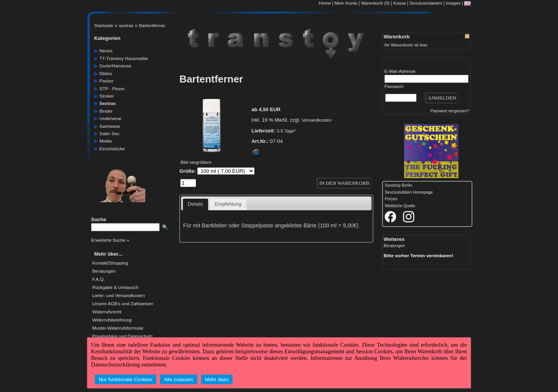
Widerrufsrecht (107, 312)
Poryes (391, 199)
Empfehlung (228, 204)
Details (195, 204)
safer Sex (109, 133)
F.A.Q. (98, 279)
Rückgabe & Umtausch (115, 287)
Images (453, 3)
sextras (126, 25)
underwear (111, 118)
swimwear (110, 126)
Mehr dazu (217, 379)
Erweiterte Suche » (110, 240)
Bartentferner (152, 25)
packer (107, 81)
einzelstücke (112, 149)
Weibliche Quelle (400, 206)
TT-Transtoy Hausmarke (124, 58)
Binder (106, 111)
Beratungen (104, 271)
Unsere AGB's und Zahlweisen (123, 304)
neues (106, 51)
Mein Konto (346, 3)
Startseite (104, 25)
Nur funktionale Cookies (126, 379)
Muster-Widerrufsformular (118, 328)
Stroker (107, 96)
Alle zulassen (179, 379)
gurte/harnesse (115, 66)
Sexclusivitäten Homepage (409, 192)
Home (325, 3)
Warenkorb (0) (376, 3)
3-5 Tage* (286, 131)
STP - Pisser (112, 89)
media (106, 141)
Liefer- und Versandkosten (119, 296)
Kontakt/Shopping (110, 263)
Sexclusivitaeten (426, 3)
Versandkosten (317, 120)
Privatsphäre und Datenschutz (122, 336)
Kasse (400, 3)
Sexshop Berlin (399, 185)
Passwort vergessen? (450, 111)
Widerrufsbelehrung (112, 320)
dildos (106, 73)
